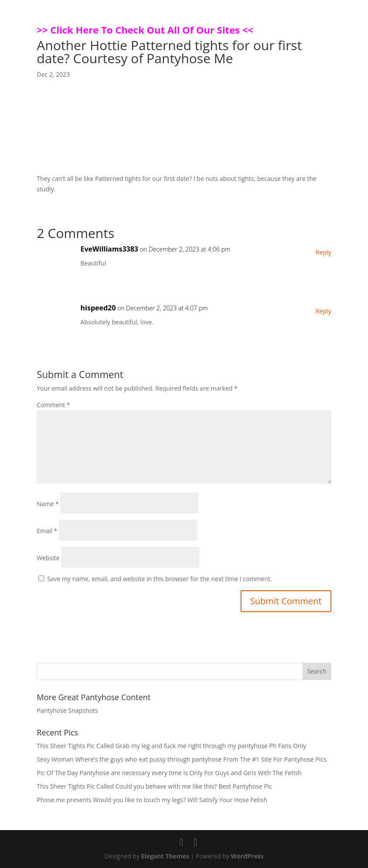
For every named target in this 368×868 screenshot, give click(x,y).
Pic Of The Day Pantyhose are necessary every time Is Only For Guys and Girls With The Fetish (169, 773)
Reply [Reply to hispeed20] (323, 311)
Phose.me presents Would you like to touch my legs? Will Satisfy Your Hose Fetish (152, 800)
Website (48, 558)
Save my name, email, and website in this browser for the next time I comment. (160, 579)
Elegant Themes (165, 856)
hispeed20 (98, 308)
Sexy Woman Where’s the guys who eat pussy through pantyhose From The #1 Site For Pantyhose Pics (182, 759)
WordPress (247, 856)
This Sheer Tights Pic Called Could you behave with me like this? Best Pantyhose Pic (154, 786)
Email (47, 531)
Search (317, 671)
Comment (53, 405)
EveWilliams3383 (109, 249)
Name (48, 504)
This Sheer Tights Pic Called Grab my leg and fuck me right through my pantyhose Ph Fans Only (171, 746)
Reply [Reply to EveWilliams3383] (323, 252)
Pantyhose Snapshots (67, 710)
